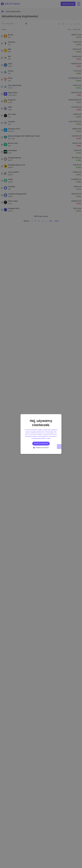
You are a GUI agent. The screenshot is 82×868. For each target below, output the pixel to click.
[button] (41, 448)
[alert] (41, 434)
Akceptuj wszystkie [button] (41, 444)
